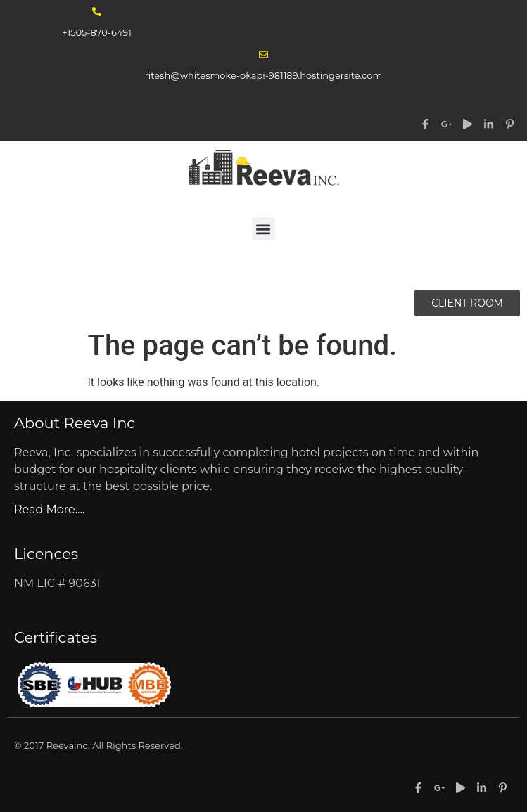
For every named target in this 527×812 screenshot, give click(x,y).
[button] (263, 229)
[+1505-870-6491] (97, 12)
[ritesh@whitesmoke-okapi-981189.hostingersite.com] (263, 54)
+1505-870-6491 (97, 32)
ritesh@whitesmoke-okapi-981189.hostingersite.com (264, 75)
